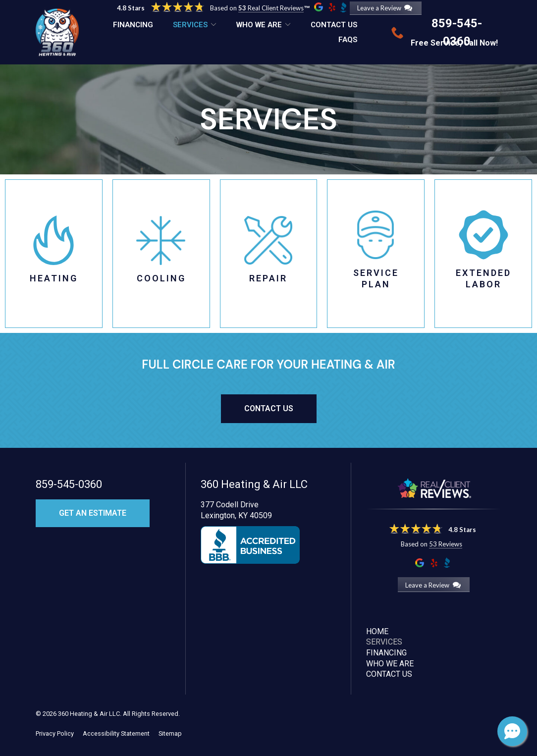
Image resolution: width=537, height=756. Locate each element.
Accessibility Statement (116, 733)
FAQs (348, 40)
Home (377, 631)
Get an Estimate (93, 513)
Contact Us (334, 25)
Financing (133, 25)
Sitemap (170, 733)
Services (190, 25)
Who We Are (259, 25)
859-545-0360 (69, 484)
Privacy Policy (55, 733)
